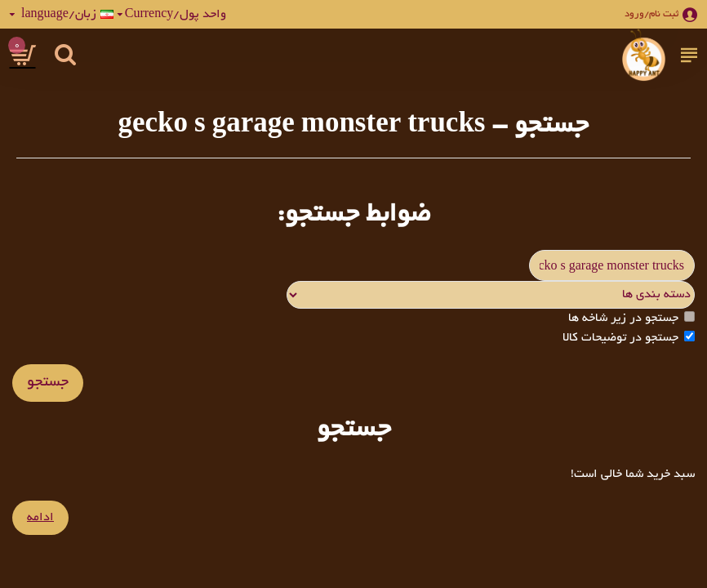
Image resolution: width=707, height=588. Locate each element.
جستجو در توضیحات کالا (629, 338)
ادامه (40, 518)
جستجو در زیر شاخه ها (631, 318)
